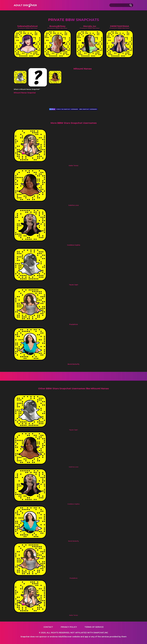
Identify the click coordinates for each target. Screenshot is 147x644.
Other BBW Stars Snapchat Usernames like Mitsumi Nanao (73, 389)
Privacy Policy (69, 627)
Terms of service (94, 627)
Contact (48, 627)
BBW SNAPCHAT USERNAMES (88, 109)
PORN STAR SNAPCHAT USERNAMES (67, 109)
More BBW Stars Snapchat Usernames (74, 123)
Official (52, 109)
